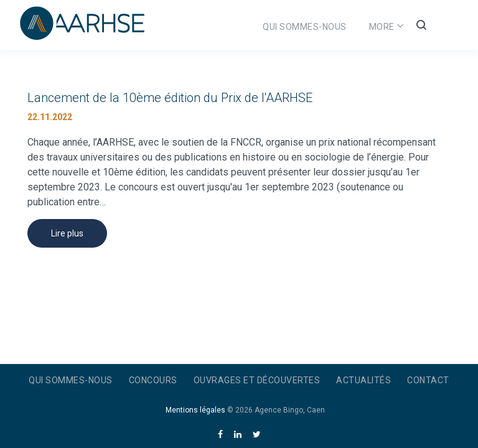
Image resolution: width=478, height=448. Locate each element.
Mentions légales (195, 410)
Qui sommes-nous (256, 27)
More (413, 27)
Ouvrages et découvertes (257, 380)
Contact (428, 380)
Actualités (363, 380)
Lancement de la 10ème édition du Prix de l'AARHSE (170, 98)
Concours (344, 27)
